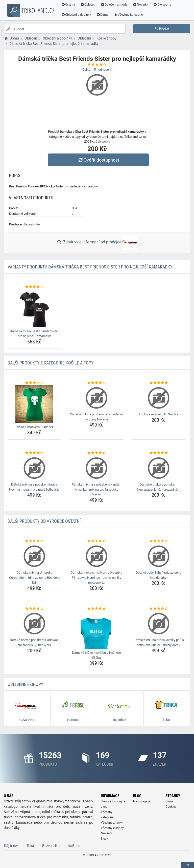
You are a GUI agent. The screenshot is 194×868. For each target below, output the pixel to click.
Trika (30, 846)
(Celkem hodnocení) (97, 70)
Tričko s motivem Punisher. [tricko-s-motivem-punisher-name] (34, 427)
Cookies (171, 807)
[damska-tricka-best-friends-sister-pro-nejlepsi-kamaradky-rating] (34, 287)
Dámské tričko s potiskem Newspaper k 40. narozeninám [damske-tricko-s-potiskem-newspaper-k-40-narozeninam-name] (159, 487)
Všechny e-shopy (112, 828)
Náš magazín (142, 801)
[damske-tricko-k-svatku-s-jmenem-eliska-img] (96, 630)
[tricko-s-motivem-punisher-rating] (34, 383)
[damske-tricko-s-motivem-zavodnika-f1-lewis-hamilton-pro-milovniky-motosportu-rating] (96, 541)
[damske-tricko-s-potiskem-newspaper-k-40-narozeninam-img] (159, 468)
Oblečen (89, 5)
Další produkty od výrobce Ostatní (44, 521)
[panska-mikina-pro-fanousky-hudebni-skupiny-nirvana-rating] (96, 383)
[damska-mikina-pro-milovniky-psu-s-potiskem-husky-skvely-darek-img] (159, 624)
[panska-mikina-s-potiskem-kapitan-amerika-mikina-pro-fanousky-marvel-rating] (96, 453)
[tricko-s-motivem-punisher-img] (34, 404)
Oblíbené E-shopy (25, 684)
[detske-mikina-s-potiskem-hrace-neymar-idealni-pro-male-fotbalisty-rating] (34, 453)
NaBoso (74, 846)
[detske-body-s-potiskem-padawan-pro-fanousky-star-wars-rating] (34, 609)
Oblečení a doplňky (77, 15)
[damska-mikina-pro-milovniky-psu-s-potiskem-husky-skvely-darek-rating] (159, 609)
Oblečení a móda (115, 5)
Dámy (103, 15)
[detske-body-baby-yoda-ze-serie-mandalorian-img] (159, 556)
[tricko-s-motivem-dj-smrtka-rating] (159, 383)
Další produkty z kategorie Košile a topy (51, 363)
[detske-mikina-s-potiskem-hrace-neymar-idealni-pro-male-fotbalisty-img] (34, 468)
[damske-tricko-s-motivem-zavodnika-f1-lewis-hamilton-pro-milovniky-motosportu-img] (96, 556)
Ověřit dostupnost (98, 160)
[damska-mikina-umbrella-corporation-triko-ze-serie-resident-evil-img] (34, 556)
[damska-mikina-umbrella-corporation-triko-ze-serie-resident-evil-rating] (34, 541)
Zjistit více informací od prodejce (97, 242)
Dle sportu (163, 5)
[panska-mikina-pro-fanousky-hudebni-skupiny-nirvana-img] (96, 398)
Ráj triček (11, 846)
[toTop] (188, 865)
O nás (169, 801)
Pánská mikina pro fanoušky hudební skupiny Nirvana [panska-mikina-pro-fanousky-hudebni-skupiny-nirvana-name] (96, 417)
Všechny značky (112, 823)
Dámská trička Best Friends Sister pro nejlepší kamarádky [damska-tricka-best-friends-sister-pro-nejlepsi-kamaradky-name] (34, 334)
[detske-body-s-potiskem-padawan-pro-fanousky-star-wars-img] (34, 624)
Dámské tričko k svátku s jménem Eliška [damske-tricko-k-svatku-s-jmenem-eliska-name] (96, 655)
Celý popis (103, 141)
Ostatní (69, 5)
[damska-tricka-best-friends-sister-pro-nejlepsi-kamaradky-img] (34, 308)
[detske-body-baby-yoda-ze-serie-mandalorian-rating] (159, 541)
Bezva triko (32, 224)
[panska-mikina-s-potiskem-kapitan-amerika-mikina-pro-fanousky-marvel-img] (96, 468)
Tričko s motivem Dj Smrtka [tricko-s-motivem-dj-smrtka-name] (159, 414)
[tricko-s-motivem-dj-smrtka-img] (159, 398)
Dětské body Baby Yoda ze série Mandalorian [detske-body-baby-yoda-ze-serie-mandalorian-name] (159, 575)
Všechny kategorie (129, 15)
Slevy (104, 839)
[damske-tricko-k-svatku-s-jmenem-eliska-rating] (96, 609)
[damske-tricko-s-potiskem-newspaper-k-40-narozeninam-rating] (159, 453)
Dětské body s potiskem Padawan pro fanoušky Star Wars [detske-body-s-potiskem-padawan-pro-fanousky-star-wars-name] (34, 642)
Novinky (141, 5)
